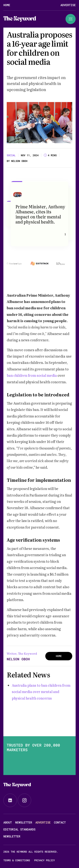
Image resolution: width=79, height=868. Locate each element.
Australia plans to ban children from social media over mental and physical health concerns (41, 692)
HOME (59, 656)
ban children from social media (32, 375)
